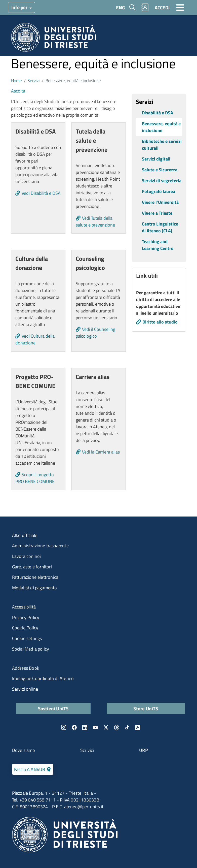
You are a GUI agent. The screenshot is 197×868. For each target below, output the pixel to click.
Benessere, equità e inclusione (161, 127)
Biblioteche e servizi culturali (162, 145)
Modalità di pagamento (35, 588)
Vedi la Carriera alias (101, 452)
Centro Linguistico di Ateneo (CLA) (160, 227)
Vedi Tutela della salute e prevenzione (95, 221)
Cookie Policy (25, 628)
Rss (138, 727)
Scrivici (87, 750)
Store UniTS (146, 708)
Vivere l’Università (160, 202)
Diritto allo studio (160, 322)
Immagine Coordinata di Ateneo (43, 678)
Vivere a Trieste (157, 213)
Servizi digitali (156, 159)
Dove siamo (24, 750)
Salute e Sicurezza (160, 170)
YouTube (95, 727)
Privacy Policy (26, 617)
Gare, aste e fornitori (32, 567)
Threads (116, 727)
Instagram (64, 727)
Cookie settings (27, 638)
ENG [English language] (121, 7)
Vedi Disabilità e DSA (41, 193)
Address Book (26, 668)
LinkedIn (85, 727)
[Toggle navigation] (180, 7)
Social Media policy (31, 649)
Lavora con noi (27, 556)
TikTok (127, 727)
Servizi (34, 81)
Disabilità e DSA (157, 113)
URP (144, 750)
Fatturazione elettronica (35, 577)
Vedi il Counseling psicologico (95, 333)
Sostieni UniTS (53, 708)
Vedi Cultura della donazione (35, 339)
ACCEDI (162, 7)
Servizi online (25, 689)
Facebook (74, 727)
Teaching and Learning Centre (158, 245)
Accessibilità (24, 607)
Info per (20, 7)
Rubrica (145, 7)
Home (16, 81)
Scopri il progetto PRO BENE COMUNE (35, 478)
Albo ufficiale (25, 535)
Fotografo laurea (159, 191)
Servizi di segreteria (162, 181)
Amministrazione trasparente (40, 546)
